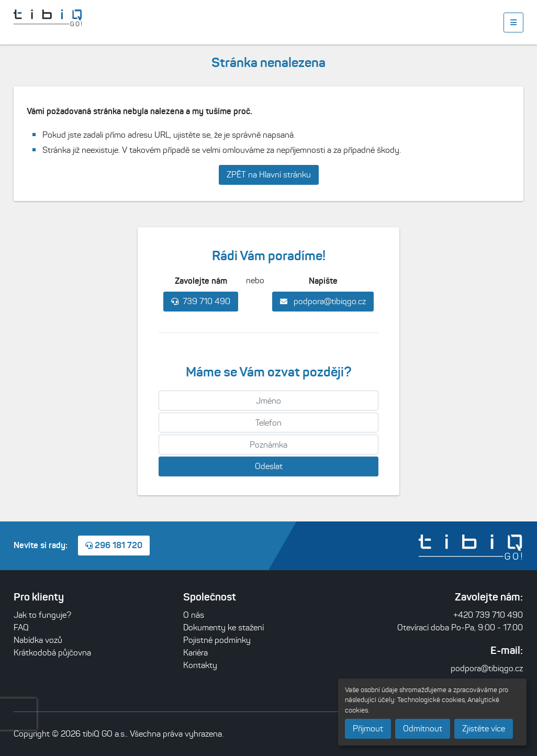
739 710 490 (201, 301)
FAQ (21, 627)
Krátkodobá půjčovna (52, 653)
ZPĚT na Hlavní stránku (269, 175)
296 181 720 (114, 545)
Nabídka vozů (38, 640)
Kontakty (200, 665)
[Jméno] (268, 401)
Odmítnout (423, 729)
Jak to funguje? (42, 615)
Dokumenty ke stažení (223, 627)
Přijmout (368, 729)
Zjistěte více (484, 729)
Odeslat (269, 466)
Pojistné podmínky (217, 640)
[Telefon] (268, 423)
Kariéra (195, 653)
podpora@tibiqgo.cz (323, 301)
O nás (194, 615)
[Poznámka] (268, 444)
